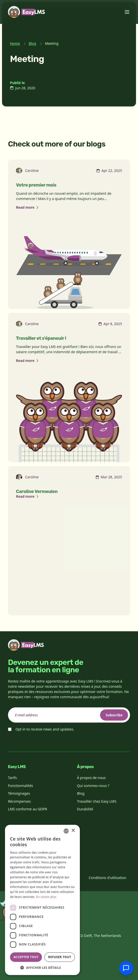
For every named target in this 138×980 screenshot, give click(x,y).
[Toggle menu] (127, 12)
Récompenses (19, 801)
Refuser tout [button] (60, 957)
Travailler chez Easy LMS (97, 801)
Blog (32, 43)
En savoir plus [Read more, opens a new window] (46, 897)
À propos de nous (91, 778)
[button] (42, 968)
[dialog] (42, 900)
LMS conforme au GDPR (28, 809)
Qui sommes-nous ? (93, 786)
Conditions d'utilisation (107, 878)
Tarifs (12, 778)
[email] (69, 715)
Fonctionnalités (20, 786)
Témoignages (19, 793)
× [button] (73, 831)
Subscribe (114, 715)
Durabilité (85, 809)
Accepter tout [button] (26, 957)
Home (15, 43)
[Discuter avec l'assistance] (126, 968)
